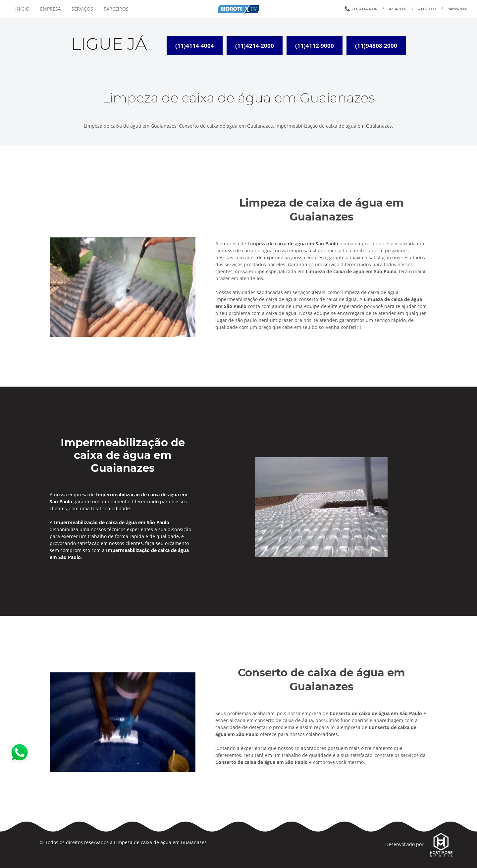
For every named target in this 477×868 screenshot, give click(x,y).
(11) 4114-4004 (365, 9)
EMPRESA (51, 9)
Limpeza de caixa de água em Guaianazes (160, 842)
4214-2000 (397, 9)
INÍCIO (22, 9)
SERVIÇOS (82, 9)
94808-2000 (457, 9)
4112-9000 (427, 9)
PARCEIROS (116, 9)
